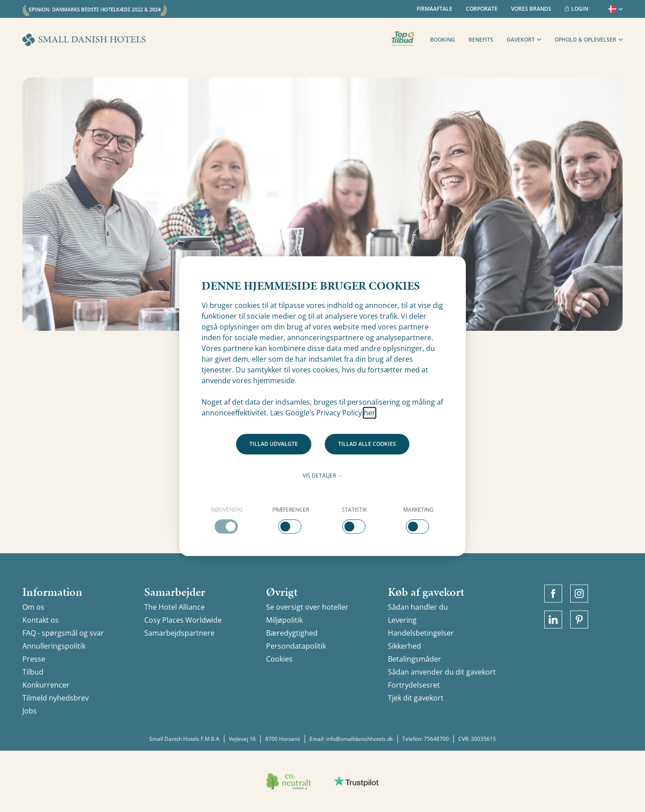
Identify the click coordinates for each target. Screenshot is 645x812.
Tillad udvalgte (274, 444)
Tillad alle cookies (367, 444)
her (370, 413)
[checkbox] (227, 520)
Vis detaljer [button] (322, 476)
